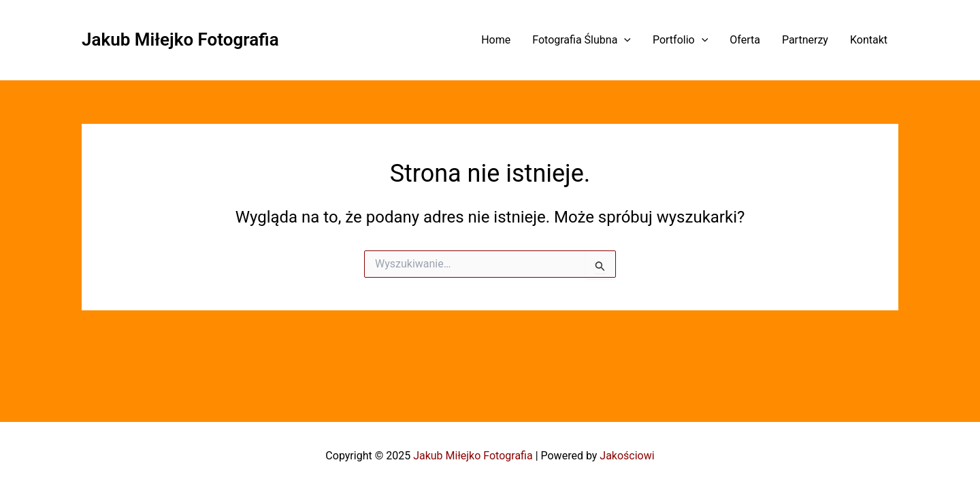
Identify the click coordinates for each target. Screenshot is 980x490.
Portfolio (680, 40)
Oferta (745, 40)
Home (496, 40)
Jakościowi (627, 456)
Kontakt (869, 40)
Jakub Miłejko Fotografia (180, 39)
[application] (624, 40)
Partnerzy (805, 40)
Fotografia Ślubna (582, 40)
